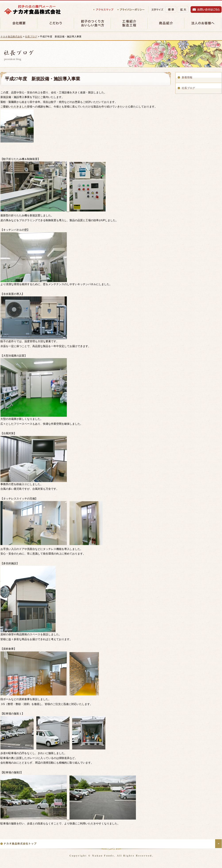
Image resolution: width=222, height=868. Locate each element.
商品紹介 (166, 23)
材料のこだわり (56, 23)
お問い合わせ (206, 10)
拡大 (183, 10)
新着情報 (187, 77)
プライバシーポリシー (131, 10)
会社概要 (19, 23)
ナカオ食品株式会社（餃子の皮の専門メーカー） (32, 10)
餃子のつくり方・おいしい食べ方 (92, 23)
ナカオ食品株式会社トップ (18, 844)
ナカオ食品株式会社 (11, 36)
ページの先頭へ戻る (218, 844)
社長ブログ (31, 36)
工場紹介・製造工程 (129, 23)
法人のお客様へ (203, 23)
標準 (171, 10)
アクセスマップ (103, 10)
